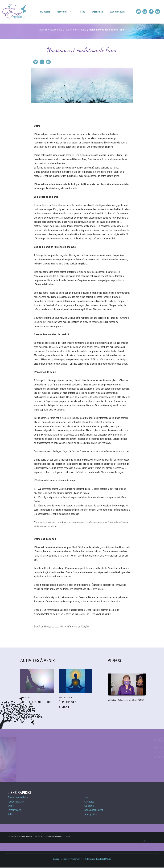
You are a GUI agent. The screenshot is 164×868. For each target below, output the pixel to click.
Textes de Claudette (76, 30)
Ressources (63, 12)
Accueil (43, 30)
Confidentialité (52, 837)
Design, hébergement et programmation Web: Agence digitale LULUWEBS (82, 859)
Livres (11, 806)
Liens (87, 797)
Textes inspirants (16, 802)
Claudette (45, 12)
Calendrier (97, 12)
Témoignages (14, 810)
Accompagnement (118, 12)
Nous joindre (91, 814)
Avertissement (65, 837)
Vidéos (82, 12)
